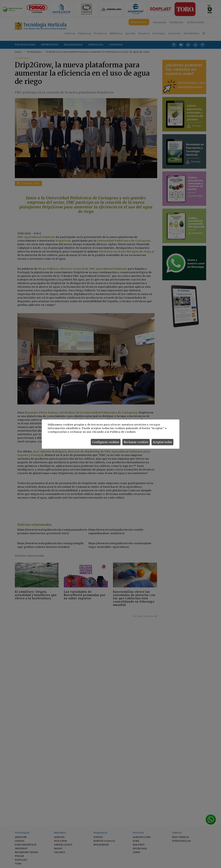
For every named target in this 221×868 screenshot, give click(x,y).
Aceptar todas (162, 442)
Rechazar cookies (136, 442)
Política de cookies (123, 432)
